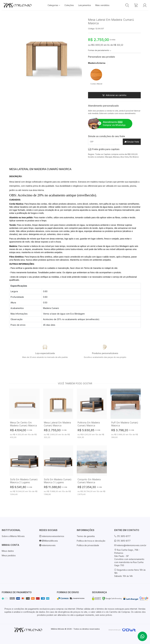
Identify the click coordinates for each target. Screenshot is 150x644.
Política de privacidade (88, 545)
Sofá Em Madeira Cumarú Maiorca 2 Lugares (24, 481)
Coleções (69, 5)
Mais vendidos (102, 5)
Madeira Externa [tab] (97, 63)
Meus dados (8, 551)
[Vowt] (122, 629)
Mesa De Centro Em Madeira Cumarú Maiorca (23, 424)
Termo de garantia (86, 536)
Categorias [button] (54, 5)
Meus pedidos (9, 555)
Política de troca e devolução (91, 541)
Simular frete (132, 142)
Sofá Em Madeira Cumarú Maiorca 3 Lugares (58, 481)
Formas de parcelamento (100, 50)
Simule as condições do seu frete (106, 136)
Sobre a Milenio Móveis (13, 536)
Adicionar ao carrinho (114, 95)
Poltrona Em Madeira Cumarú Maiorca (89, 424)
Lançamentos (85, 5)
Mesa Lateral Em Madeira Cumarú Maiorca (57, 424)
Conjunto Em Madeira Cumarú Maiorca (89, 481)
